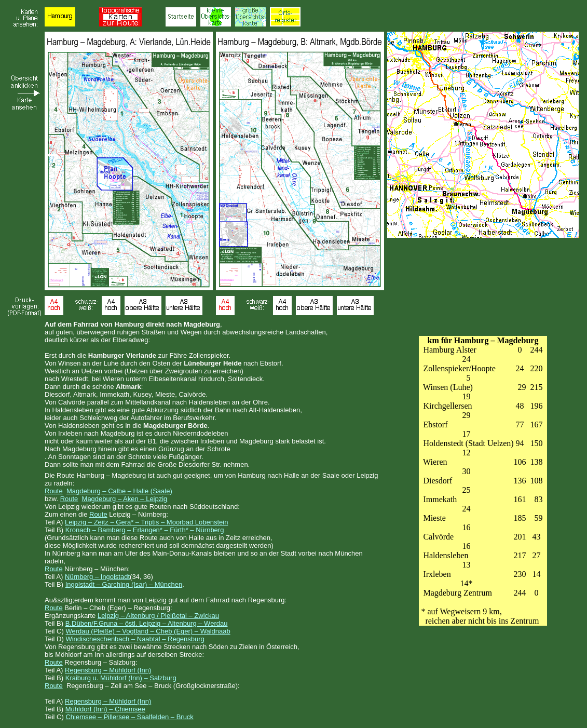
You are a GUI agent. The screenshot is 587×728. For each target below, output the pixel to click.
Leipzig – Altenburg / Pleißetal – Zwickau (158, 616)
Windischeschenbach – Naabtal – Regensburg (135, 639)
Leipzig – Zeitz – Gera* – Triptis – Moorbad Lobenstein (146, 522)
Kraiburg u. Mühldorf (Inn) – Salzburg (121, 678)
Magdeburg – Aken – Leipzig (125, 499)
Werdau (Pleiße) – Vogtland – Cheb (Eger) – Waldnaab (148, 631)
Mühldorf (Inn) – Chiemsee (105, 709)
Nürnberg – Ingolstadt (97, 577)
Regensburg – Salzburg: (101, 662)
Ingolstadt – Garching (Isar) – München (124, 584)
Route (54, 491)
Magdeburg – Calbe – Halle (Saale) (119, 491)
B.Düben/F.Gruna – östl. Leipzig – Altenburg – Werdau (147, 623)
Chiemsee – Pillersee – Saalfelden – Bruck (129, 717)
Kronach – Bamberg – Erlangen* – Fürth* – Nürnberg (145, 530)
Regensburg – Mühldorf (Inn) (108, 670)
